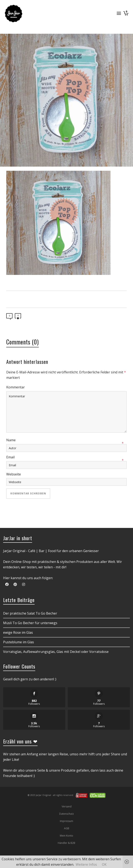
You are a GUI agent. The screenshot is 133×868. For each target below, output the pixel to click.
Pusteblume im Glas (19, 642)
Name (11, 440)
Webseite (14, 474)
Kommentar (16, 387)
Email (10, 457)
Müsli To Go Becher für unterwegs (30, 623)
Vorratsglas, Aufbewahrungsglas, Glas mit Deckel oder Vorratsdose (56, 652)
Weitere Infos (86, 864)
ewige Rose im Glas (18, 632)
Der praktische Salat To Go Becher (30, 613)
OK (104, 864)
